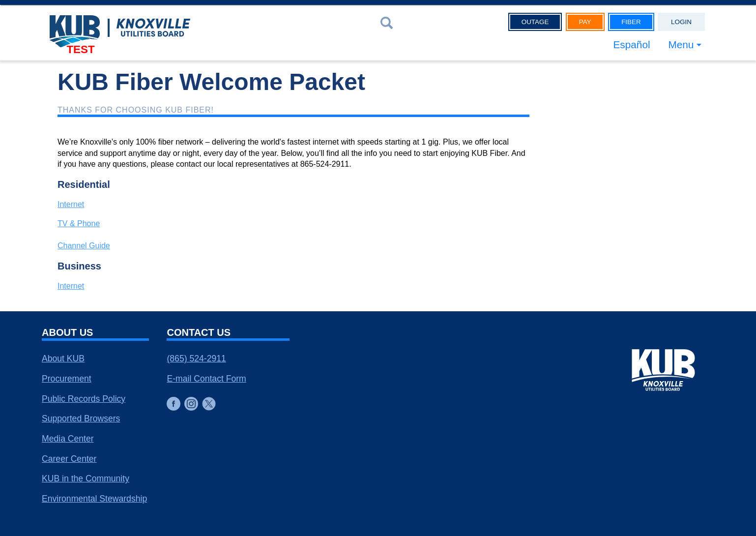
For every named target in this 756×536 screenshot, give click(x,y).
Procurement (67, 379)
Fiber (631, 22)
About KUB (63, 358)
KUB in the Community (86, 478)
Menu (681, 45)
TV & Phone (79, 223)
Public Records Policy (84, 399)
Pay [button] (585, 22)
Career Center (69, 459)
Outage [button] (535, 22)
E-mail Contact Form (206, 379)
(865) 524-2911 (196, 358)
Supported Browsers (81, 418)
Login (681, 22)
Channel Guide (84, 246)
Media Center (68, 439)
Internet (71, 204)
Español (631, 45)
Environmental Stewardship (94, 499)
